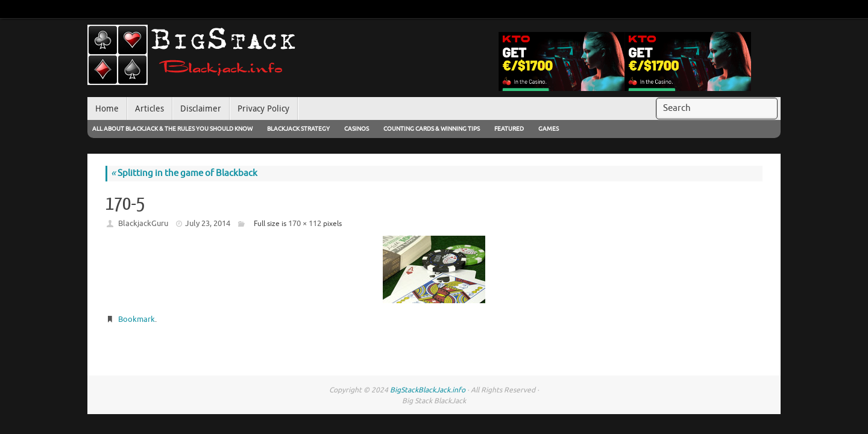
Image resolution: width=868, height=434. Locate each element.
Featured (509, 129)
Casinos (357, 129)
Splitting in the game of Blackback (184, 173)
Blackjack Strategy (298, 129)
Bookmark (137, 319)
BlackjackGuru (143, 223)
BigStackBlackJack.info (428, 390)
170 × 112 (305, 223)
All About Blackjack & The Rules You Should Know (172, 129)
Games (549, 129)
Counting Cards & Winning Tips (432, 129)
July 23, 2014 (208, 223)
